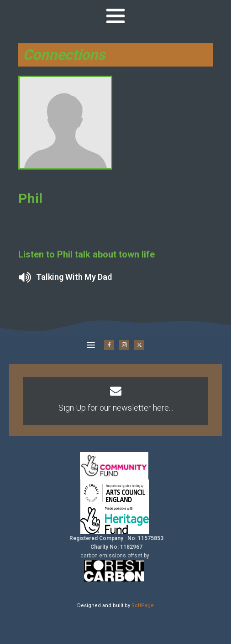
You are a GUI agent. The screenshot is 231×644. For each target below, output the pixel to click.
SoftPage (143, 605)
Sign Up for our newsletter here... (116, 408)
